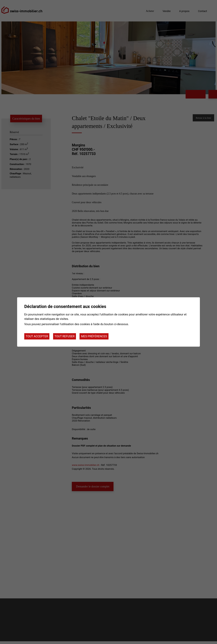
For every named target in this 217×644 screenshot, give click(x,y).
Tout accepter (37, 336)
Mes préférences (94, 336)
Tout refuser (65, 336)
